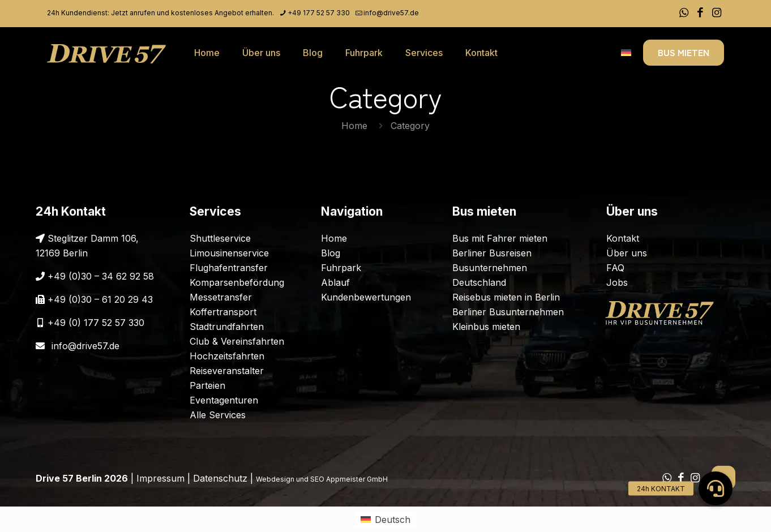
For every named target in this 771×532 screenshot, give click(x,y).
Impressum (160, 478)
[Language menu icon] (626, 53)
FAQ (615, 268)
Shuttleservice (220, 238)
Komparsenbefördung (237, 282)
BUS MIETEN (684, 52)
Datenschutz (220, 478)
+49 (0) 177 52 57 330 (96, 323)
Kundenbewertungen (366, 297)
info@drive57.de (85, 346)
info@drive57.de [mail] (391, 13)
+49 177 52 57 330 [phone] (319, 13)
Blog (331, 253)
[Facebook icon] (700, 13)
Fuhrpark (341, 268)
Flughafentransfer (229, 268)
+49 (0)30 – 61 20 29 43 (100, 299)
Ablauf (335, 282)
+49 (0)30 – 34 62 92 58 (101, 276)
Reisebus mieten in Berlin (506, 297)
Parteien (207, 385)
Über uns (627, 253)
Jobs (617, 282)
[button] (716, 488)
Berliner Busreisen (492, 253)
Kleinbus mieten (486, 327)
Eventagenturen (224, 400)
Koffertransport (223, 312)
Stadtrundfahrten (227, 327)
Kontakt (623, 238)
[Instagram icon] (716, 13)
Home (354, 126)
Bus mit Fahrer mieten (500, 238)
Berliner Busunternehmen (508, 312)
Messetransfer (221, 297)
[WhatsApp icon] (684, 13)
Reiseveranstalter (227, 371)
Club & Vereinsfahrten (237, 341)
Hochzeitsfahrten (227, 356)
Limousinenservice (229, 253)
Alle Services (218, 415)
